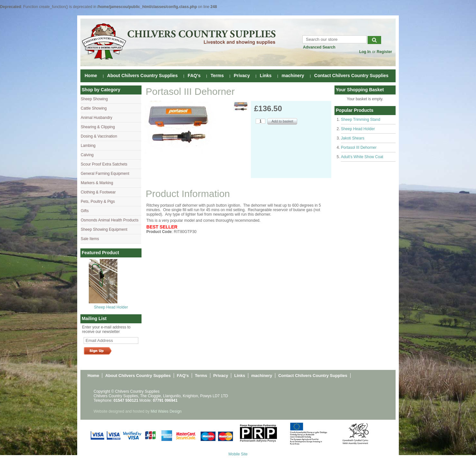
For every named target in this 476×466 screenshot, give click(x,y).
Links (266, 76)
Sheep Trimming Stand (361, 120)
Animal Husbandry (96, 118)
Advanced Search (319, 47)
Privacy (242, 76)
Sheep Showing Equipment (104, 229)
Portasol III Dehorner (359, 148)
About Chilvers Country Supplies (142, 76)
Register (384, 52)
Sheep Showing (94, 99)
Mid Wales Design (166, 411)
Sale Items (90, 239)
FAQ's (194, 76)
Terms (217, 76)
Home (91, 76)
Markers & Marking (97, 183)
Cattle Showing (94, 108)
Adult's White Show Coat (362, 157)
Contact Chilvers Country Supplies (351, 76)
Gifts (85, 211)
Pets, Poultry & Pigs (98, 202)
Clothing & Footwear (98, 192)
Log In (365, 52)
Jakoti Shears (353, 138)
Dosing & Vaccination (99, 136)
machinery (293, 76)
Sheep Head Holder (111, 307)
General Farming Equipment (105, 174)
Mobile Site (238, 454)
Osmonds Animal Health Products (110, 220)
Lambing (88, 146)
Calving (87, 155)
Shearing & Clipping (98, 127)
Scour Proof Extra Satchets (104, 164)
